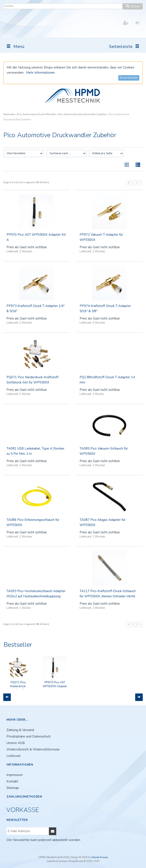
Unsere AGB (16, 743)
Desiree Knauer (100, 857)
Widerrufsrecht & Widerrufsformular (33, 749)
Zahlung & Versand (20, 730)
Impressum (15, 775)
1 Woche (25, 394)
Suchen (133, 6)
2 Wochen (26, 251)
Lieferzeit (14, 756)
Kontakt (12, 781)
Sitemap (13, 788)
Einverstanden (129, 78)
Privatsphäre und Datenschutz (29, 736)
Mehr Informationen (40, 73)
